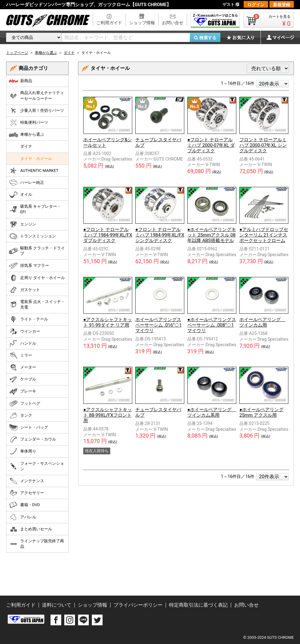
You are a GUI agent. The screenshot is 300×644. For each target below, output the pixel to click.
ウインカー (24, 331)
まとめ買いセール (30, 529)
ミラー (21, 355)
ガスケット (24, 290)
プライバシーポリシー (138, 605)
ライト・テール (28, 319)
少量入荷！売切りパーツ (36, 111)
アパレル (22, 517)
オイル (21, 195)
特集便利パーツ (28, 123)
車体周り (22, 451)
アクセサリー (26, 493)
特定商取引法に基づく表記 (198, 605)
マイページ (277, 37)
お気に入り (243, 37)
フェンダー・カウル (32, 439)
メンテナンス (26, 481)
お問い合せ (173, 23)
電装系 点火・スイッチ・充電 (37, 304)
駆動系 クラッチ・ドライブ (37, 251)
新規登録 (282, 5)
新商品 (21, 81)
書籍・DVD (24, 505)
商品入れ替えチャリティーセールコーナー (36, 95)
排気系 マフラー (29, 266)
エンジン (22, 224)
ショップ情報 (142, 23)
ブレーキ (22, 392)
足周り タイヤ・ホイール (37, 278)
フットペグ (24, 403)
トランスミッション (32, 236)
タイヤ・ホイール (36, 159)
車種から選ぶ (26, 134)
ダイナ (26, 146)
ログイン (256, 5)
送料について (57, 605)
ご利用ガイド (109, 23)
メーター (22, 367)
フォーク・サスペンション (36, 466)
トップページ (17, 53)
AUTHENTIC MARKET (34, 171)
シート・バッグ (28, 427)
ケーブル (22, 379)
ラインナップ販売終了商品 (36, 544)
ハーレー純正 (26, 183)
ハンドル (22, 343)
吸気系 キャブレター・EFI (35, 209)
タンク (21, 415)
